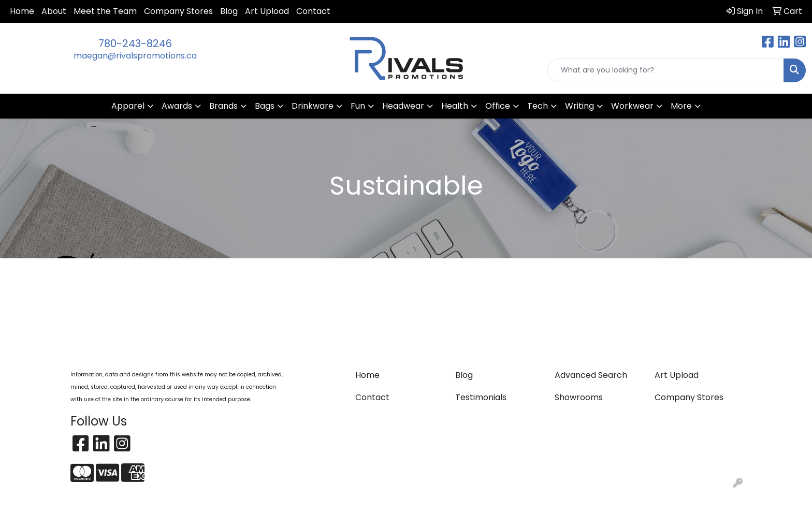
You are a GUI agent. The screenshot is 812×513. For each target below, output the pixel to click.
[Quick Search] (666, 70)
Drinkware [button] (313, 106)
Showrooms (579, 397)
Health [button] (455, 106)
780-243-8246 (135, 43)
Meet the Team (105, 11)
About (54, 11)
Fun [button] (358, 106)
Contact (313, 11)
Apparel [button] (128, 106)
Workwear (632, 106)
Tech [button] (538, 106)
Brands (223, 106)
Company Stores (178, 11)
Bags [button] (265, 106)
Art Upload (267, 11)
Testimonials (481, 397)
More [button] (681, 106)
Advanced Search (591, 375)
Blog (229, 11)
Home (22, 11)
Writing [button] (579, 106)
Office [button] (498, 106)
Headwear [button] (403, 106)
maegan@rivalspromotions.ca (135, 56)
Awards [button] (177, 106)
